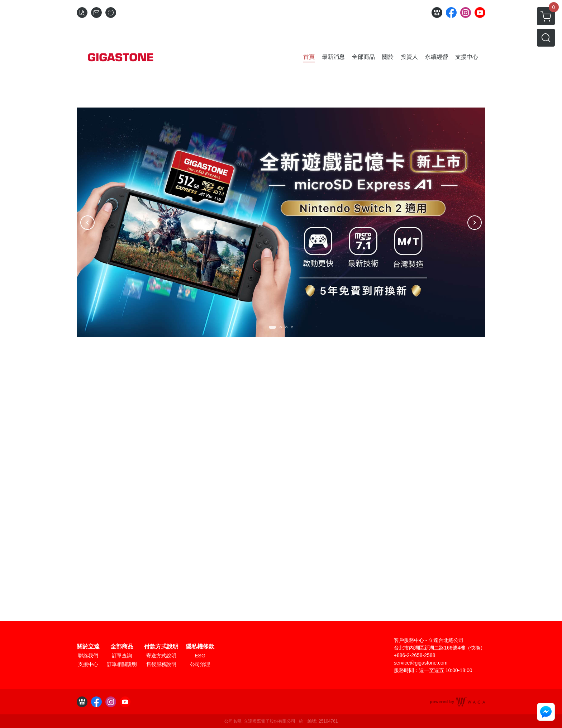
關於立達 (88, 647)
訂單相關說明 (122, 664)
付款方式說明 (161, 647)
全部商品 (122, 647)
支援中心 (88, 664)
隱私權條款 (200, 647)
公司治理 (200, 664)
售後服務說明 (161, 664)
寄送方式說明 (161, 656)
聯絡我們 (88, 656)
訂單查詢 (122, 656)
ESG (200, 656)
